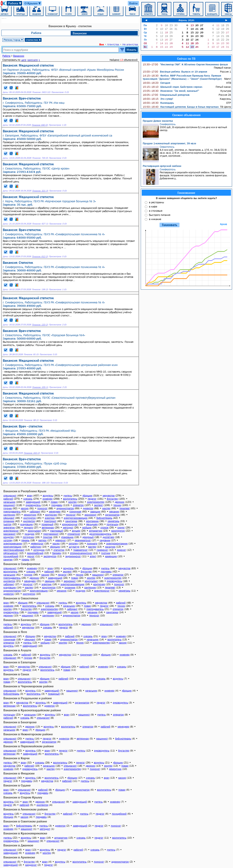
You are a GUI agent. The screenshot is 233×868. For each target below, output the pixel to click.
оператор (78, 505)
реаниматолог (83, 540)
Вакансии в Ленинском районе (26, 809)
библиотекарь (104, 518)
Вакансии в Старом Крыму (23, 797)
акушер (76, 531)
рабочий (8, 499)
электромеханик (13, 544)
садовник (105, 540)
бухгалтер (112, 499)
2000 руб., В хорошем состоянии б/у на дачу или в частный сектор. (187, 131)
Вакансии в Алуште (17, 650)
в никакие (155, 219)
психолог (42, 508)
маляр (56, 544)
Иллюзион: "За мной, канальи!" (171, 91)
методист (68, 528)
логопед (8, 540)
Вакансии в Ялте (15, 632)
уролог (31, 556)
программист (51, 534)
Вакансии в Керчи (16, 758)
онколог (121, 550)
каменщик (111, 556)
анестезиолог (11, 531)
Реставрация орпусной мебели (162, 166)
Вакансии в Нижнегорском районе (28, 734)
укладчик (29, 534)
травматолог (80, 550)
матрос (42, 540)
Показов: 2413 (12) (41, 92)
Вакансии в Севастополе (21, 598)
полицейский (11, 556)
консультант (34, 531)
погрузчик (28, 537)
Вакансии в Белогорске (20, 722)
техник (117, 505)
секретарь (113, 521)
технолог (71, 515)
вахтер (92, 547)
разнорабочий (35, 553)
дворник (119, 502)
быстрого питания (160, 215)
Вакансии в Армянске (19, 857)
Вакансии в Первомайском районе (29, 746)
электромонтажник (117, 544)
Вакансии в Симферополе (22, 564)
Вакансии (80, 33)
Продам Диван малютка (158, 121)
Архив (224, 224)
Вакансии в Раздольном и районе (28, 698)
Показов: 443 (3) (32, 453)
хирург (121, 528)
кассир (25, 508)
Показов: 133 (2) (40, 325)
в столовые (156, 211)
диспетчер (108, 537)
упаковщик (67, 537)
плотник (106, 553)
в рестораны (157, 202)
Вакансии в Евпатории (20, 662)
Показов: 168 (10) (41, 483)
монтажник (92, 521)
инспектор (29, 521)
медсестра (109, 496)
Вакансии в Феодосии (19, 773)
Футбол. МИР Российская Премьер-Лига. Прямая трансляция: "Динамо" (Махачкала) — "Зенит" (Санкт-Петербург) (182, 77)
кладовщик (27, 524)
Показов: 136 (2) (40, 289)
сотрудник (39, 550)
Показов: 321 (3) (40, 191)
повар (54, 502)
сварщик (95, 512)
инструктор (30, 518)
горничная (75, 512)
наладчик (110, 547)
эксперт (98, 505)
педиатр (28, 528)
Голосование (186, 193)
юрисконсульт (70, 524)
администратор (65, 508)
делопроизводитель (100, 534)
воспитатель (70, 499)
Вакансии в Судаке (17, 785)
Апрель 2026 (186, 20)
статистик (33, 40)
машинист (9, 505)
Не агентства (130, 44)
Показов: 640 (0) (40, 125)
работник (36, 547)
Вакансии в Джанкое (18, 845)
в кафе (153, 206)
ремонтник (30, 515)
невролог (61, 540)
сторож (104, 528)
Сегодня (156, 83)
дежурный (88, 537)
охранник (9, 521)
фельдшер (92, 524)
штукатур (74, 547)
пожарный (47, 524)
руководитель (33, 505)
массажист (9, 534)
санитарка (71, 521)
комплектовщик (12, 547)
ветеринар (48, 528)
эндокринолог (73, 556)
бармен (57, 553)
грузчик (8, 508)
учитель (68, 496)
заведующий (33, 502)
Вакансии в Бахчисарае (21, 620)
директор (88, 508)
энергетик (9, 528)
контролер (51, 515)
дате (24, 60)
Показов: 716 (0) (40, 158)
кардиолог (31, 865)
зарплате (33, 60)
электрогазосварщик (76, 518)
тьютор (7, 524)
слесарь (28, 499)
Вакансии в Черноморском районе (28, 686)
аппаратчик (96, 531)
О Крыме (33, 3)
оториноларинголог (81, 553)
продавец (57, 505)
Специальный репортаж (166, 95)
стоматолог (74, 534)
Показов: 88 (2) (31, 420)
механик (114, 512)
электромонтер (96, 502)
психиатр (92, 544)
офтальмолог (11, 553)
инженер (48, 499)
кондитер (9, 537)
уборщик (87, 496)
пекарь (25, 540)
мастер (106, 508)
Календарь (158, 103)
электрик (50, 518)
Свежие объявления (186, 115)
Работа (15, 3)
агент (93, 556)
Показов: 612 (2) (40, 257)
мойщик (87, 528)
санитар (8, 560)
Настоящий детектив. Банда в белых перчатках (181, 107)
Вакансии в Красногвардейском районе (32, 710)
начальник (9, 502)
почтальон (112, 524)
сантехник (9, 515)
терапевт (125, 508)
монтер (72, 502)
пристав (48, 537)
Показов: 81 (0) (31, 354)
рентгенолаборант (14, 550)
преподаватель (12, 512)
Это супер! (158, 99)
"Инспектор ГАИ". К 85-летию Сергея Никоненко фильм (185, 64)
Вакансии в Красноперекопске (25, 833)
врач (30, 496)
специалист (10, 496)
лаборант (35, 512)
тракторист (50, 521)
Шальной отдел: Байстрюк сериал (173, 87)
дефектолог (37, 544)
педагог (92, 499)
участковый (56, 531)
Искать (131, 50)
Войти (133, 3)
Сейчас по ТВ (186, 59)
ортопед (73, 544)
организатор (112, 515)
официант (9, 518)
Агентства (113, 44)
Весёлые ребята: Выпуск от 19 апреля (175, 72)
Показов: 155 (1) (40, 387)
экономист (90, 515)
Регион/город (13, 40)
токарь (25, 560)
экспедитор (50, 556)
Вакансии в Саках (16, 674)
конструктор (118, 531)
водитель (48, 496)
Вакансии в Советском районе (25, 821)
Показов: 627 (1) (40, 224)
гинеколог (102, 550)
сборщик (55, 547)
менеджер (55, 512)
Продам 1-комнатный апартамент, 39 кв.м (169, 143)
